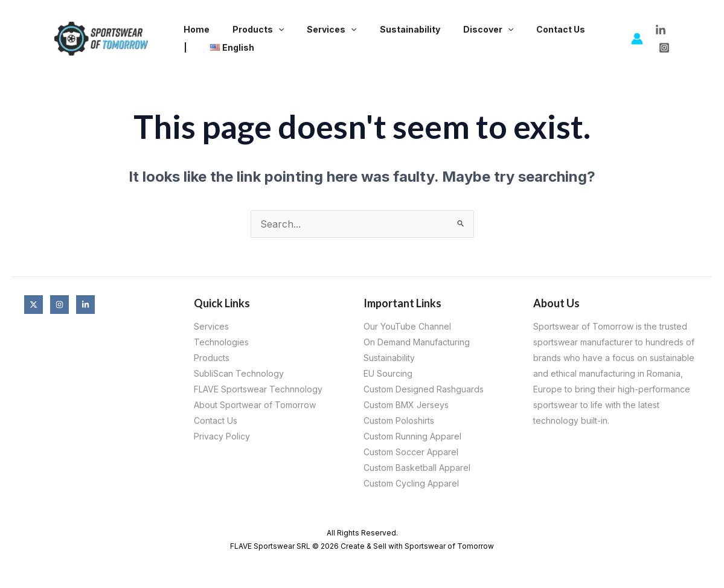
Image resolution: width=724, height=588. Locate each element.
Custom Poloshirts (399, 420)
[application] (269, 30)
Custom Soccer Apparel (411, 452)
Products (249, 30)
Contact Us (527, 29)
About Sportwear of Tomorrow (255, 405)
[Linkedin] (85, 305)
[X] (34, 305)
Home (194, 29)
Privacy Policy (222, 436)
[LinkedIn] (661, 30)
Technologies (221, 342)
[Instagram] (664, 48)
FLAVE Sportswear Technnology (258, 389)
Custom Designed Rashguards (424, 389)
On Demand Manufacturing (417, 342)
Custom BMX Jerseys (406, 405)
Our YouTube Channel (407, 326)
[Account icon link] (637, 39)
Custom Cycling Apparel (411, 483)
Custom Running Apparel (412, 436)
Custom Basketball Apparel (417, 468)
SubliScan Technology (239, 373)
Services (316, 30)
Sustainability (389, 29)
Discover (461, 30)
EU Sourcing (388, 373)
